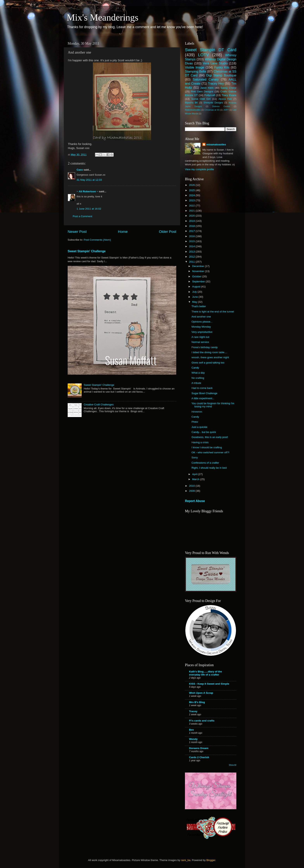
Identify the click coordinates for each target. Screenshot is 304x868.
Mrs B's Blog (197, 702)
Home (123, 232)
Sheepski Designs (213, 103)
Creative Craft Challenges (99, 405)
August (197, 287)
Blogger (211, 860)
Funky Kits (222, 67)
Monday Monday (201, 327)
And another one (201, 317)
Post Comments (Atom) (97, 240)
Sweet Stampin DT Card (211, 50)
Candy (195, 368)
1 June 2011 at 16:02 (89, 209)
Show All (233, 765)
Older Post (168, 232)
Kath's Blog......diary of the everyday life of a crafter (206, 673)
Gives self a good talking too (208, 363)
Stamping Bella (196, 71)
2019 (192, 221)
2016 (192, 236)
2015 (192, 241)
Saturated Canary (206, 79)
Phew (195, 422)
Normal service (200, 342)
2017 (192, 231)
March (196, 479)
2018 (192, 226)
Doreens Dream (199, 748)
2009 (192, 491)
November (199, 271)
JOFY (226, 110)
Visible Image (195, 67)
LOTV (203, 55)
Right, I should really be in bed (209, 468)
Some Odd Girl (201, 99)
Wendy (193, 739)
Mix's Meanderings (103, 17)
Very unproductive (202, 332)
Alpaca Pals (225, 99)
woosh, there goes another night (210, 357)
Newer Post (77, 232)
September (199, 281)
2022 (192, 206)
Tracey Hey (216, 83)
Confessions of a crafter (205, 463)
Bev (191, 730)
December (199, 266)
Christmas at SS (212, 110)
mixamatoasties (216, 144)
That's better (199, 306)
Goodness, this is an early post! (210, 437)
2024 (192, 195)
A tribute (196, 383)
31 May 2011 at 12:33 (89, 180)
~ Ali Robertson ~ (87, 191)
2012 (192, 257)
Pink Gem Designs (202, 91)
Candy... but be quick (204, 432)
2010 (192, 486)
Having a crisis (200, 442)
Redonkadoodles (193, 110)
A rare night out (200, 337)
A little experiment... (203, 398)
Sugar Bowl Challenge (205, 393)
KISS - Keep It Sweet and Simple (209, 684)
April (195, 474)
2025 (192, 190)
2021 (192, 211)
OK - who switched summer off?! (210, 452)
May (195, 302)
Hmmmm (197, 412)
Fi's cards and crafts (202, 721)
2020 (192, 216)
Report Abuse (195, 501)
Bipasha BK (191, 103)
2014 (192, 246)
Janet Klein (207, 88)
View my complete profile (199, 169)
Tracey (193, 711)
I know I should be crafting (207, 447)
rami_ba (186, 860)
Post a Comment (82, 216)
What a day (198, 373)
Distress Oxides (221, 106)
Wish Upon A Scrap (201, 693)
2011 (192, 262)
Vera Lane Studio (215, 63)
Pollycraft (210, 95)
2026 (192, 185)
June (195, 297)
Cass (80, 170)
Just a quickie (199, 427)
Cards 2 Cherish (199, 757)
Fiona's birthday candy (205, 347)
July (195, 292)
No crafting (198, 378)
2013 (192, 252)
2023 (192, 200)
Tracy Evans (229, 95)
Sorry (195, 457)
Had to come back (202, 388)
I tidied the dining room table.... (209, 352)
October (197, 276)
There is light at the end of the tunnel (213, 312)
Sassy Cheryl (228, 88)
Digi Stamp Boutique (221, 75)
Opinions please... (202, 322)
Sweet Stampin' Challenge (87, 251)
